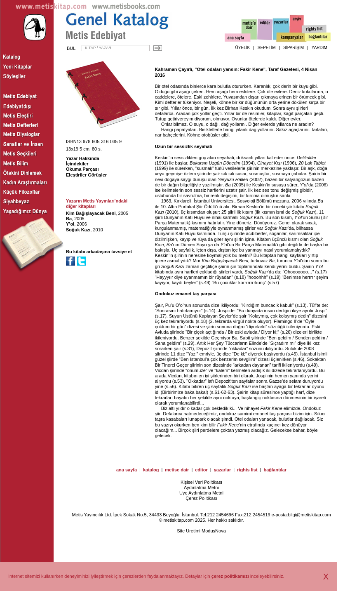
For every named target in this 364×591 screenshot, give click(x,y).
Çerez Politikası (201, 498)
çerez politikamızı (230, 576)
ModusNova (214, 531)
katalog (151, 470)
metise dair (177, 470)
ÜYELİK (243, 48)
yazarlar (223, 470)
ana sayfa (127, 470)
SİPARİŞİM (294, 48)
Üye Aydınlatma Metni (201, 493)
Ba (69, 219)
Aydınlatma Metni (201, 487)
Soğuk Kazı (78, 230)
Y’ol (70, 224)
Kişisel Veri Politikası (201, 482)
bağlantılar (275, 470)
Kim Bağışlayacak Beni (91, 213)
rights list (247, 470)
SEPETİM (267, 48)
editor (201, 470)
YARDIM (319, 48)
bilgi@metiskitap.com (309, 515)
